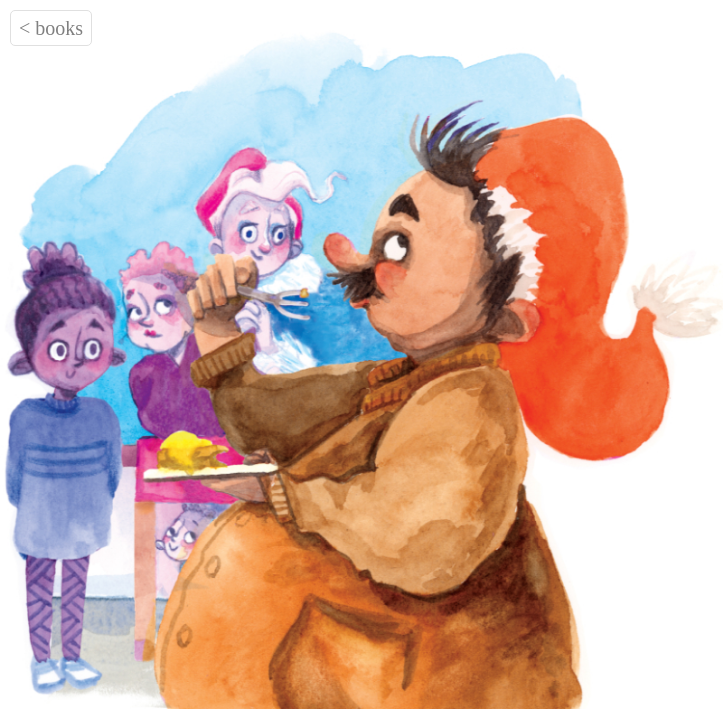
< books (51, 28)
